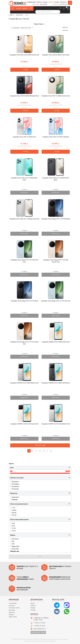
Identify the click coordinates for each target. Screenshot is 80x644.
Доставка (12, 610)
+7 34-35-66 (40, 4)
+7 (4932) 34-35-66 (39, 626)
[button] (31, 2)
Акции (32, 603)
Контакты (12, 606)
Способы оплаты (14, 608)
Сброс (40, 557)
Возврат (11, 615)
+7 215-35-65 (59, 4)
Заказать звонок (70, 3)
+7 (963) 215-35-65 (39, 623)
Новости (33, 606)
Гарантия (12, 612)
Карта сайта (13, 617)
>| (51, 451)
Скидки (33, 608)
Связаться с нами (38, 632)
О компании (13, 603)
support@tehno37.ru (40, 629)
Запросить (24, 193)
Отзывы (33, 610)
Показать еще (40, 445)
